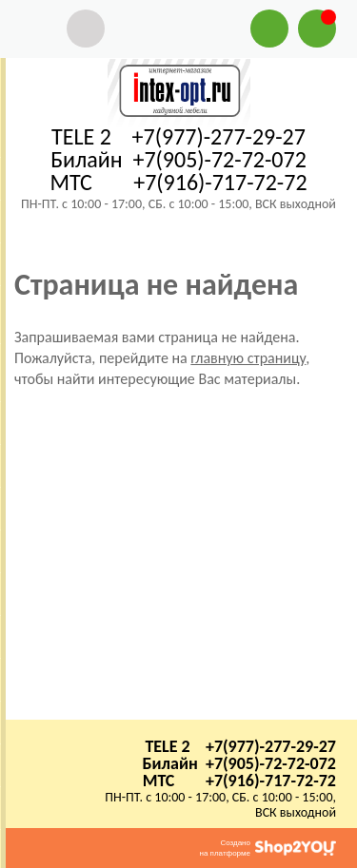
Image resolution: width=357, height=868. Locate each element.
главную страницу (248, 358)
